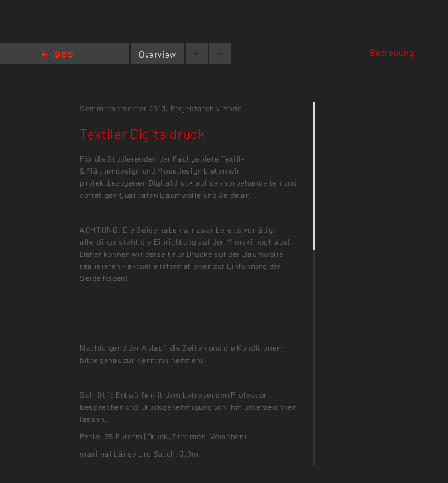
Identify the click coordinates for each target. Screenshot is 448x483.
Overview (158, 54)
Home (57, 55)
